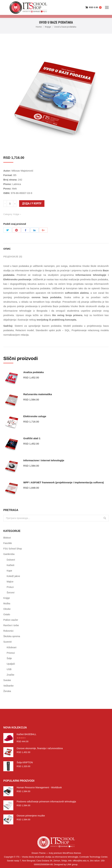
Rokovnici (8, 631)
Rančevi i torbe (11, 625)
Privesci (11, 653)
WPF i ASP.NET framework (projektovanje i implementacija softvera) (63, 482)
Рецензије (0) (13, 256)
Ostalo (7, 614)
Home (39, 27)
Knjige (48, 27)
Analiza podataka (34, 372)
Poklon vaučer (11, 620)
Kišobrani (11, 647)
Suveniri (8, 642)
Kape (9, 571)
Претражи (105, 518)
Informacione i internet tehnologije (44, 460)
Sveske (7, 680)
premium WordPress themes (67, 853)
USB (9, 669)
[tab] (56, 247)
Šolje (9, 658)
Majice (10, 582)
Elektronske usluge (35, 416)
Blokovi (7, 538)
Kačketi (10, 565)
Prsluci (10, 587)
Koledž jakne (13, 576)
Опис (7, 249)
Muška (7, 603)
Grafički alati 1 (32, 438)
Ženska (7, 691)
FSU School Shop (13, 549)
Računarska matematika (38, 394)
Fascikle (8, 543)
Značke (10, 675)
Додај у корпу (32, 203)
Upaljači (11, 664)
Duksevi (11, 560)
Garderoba (9, 554)
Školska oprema (12, 636)
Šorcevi (11, 593)
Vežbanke (8, 686)
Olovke (7, 609)
